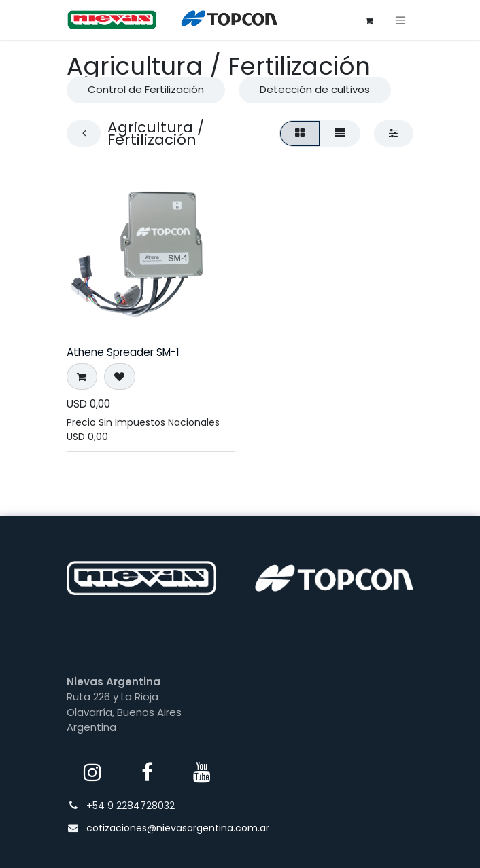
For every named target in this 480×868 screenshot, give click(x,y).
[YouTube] (202, 772)
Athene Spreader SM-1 (123, 352)
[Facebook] (148, 772)
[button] (82, 377)
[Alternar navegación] (400, 20)
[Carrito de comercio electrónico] (369, 20)
